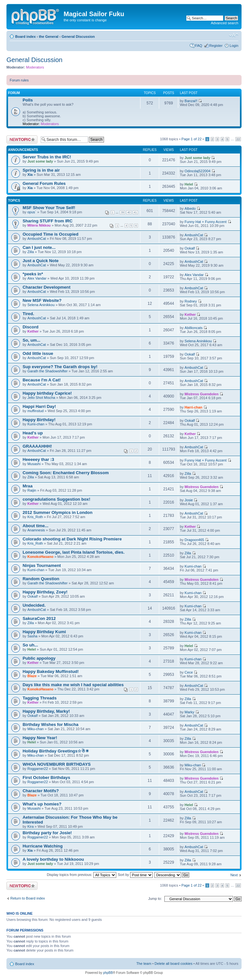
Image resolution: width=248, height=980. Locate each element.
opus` (32, 212)
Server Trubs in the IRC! (47, 157)
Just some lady (40, 161)
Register (216, 46)
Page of (191, 139)
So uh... (30, 645)
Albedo (190, 208)
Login (234, 46)
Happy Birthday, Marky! (46, 711)
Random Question (41, 579)
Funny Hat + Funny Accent (206, 222)
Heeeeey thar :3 (38, 459)
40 (129, 212)
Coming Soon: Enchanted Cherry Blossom (66, 473)
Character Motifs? (41, 791)
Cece (189, 672)
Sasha (32, 636)
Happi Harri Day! (39, 406)
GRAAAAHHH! (37, 446)
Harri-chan (194, 407)
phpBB (108, 973)
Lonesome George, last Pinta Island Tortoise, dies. (74, 552)
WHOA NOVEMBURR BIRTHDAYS (57, 764)
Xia (30, 175)
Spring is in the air (41, 170)
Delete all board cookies (174, 964)
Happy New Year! (40, 738)
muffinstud (36, 411)
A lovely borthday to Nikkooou (53, 859)
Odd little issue (38, 353)
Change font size (234, 35)
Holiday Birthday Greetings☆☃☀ (56, 751)
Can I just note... (39, 247)
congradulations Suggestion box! (57, 499)
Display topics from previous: (82, 875)
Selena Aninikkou (41, 305)
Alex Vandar (37, 278)
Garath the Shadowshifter (48, 371)
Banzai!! (191, 101)
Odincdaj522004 (198, 171)
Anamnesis (36, 530)
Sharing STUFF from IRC (48, 221)
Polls (28, 100)
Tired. (28, 314)
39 (122, 212)
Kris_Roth (35, 517)
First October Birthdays (46, 778)
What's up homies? (42, 804)
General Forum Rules (44, 183)
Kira (31, 826)
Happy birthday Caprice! (47, 393)
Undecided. (34, 605)
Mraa (28, 486)
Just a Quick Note (41, 261)
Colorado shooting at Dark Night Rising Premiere (72, 539)
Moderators (35, 67)
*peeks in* (33, 274)
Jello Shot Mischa (41, 398)
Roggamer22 (38, 769)
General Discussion (78, 37)
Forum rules (19, 80)
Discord (31, 327)
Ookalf (190, 248)
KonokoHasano (41, 557)
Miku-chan (36, 729)
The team (144, 964)
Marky (190, 712)
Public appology (39, 658)
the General (49, 37)
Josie (189, 500)
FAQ (199, 46)
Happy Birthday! (39, 420)
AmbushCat (37, 239)
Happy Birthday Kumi (44, 632)
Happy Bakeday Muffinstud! (51, 671)
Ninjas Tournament (42, 565)
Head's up (33, 433)
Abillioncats (194, 328)
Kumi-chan (36, 424)
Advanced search (225, 23)
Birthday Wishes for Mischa (51, 724)
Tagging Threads (40, 698)
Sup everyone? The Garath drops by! (60, 367)
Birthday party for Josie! (47, 833)
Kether (190, 314)
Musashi (34, 464)
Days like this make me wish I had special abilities (73, 685)
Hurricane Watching (43, 846)
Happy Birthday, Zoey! (45, 592)
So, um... (31, 340)
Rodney (191, 301)
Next (234, 875)
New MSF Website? (42, 300)
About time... (36, 526)
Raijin (32, 490)
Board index (26, 37)
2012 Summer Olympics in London (57, 512)
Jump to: (155, 899)
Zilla (31, 252)
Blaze (32, 676)
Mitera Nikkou (39, 225)
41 (135, 212)
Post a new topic (22, 139)
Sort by (135, 875)
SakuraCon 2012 (39, 618)
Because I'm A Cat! (42, 380)
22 (238, 139)
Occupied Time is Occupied (51, 234)
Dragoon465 (195, 540)
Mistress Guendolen (202, 394)
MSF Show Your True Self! (49, 208)
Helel (189, 184)
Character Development (46, 287)
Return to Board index (28, 898)
